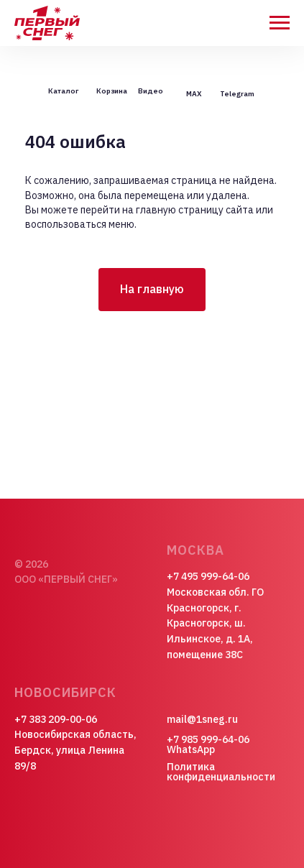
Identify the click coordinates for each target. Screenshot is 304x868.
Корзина (112, 91)
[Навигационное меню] (280, 23)
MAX (194, 94)
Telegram (237, 94)
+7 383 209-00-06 (56, 719)
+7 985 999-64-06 (208, 739)
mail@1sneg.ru (202, 719)
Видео (151, 91)
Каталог (63, 91)
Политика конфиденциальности (221, 772)
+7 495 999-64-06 (208, 576)
